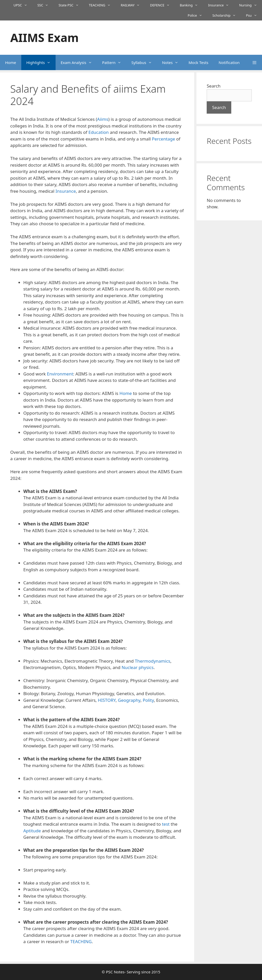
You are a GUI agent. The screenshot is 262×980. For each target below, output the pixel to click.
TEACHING (102, 5)
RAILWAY (133, 5)
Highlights (41, 62)
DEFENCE (162, 5)
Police (197, 15)
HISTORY (107, 700)
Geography (129, 700)
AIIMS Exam (44, 37)
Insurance (221, 5)
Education (98, 132)
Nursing (251, 5)
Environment (60, 374)
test (166, 824)
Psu (254, 15)
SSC (45, 5)
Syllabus (144, 62)
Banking (191, 5)
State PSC (71, 5)
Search (214, 86)
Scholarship (227, 15)
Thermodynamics (153, 661)
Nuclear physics (138, 667)
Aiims (103, 119)
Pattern (114, 62)
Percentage (164, 139)
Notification (229, 62)
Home (11, 62)
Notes (173, 62)
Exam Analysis (79, 62)
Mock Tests (198, 62)
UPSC (23, 5)
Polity (148, 700)
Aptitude (32, 831)
